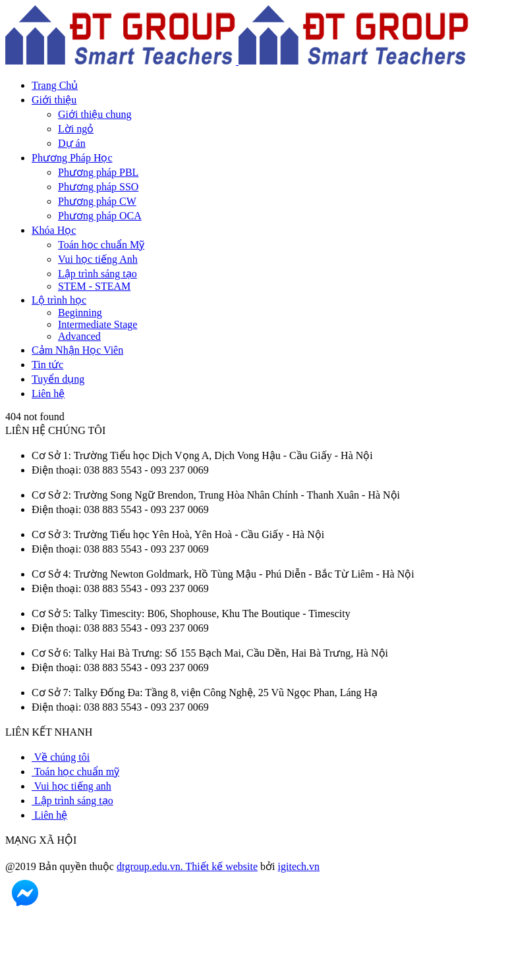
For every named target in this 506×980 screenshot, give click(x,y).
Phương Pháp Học (72, 158)
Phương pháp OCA (100, 216)
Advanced (79, 336)
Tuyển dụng (58, 379)
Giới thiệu (54, 100)
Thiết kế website (222, 866)
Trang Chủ (55, 85)
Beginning (80, 313)
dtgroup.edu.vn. (151, 866)
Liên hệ (48, 394)
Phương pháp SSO (98, 187)
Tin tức (47, 365)
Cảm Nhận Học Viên (77, 350)
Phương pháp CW (97, 201)
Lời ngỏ (76, 129)
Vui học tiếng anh (71, 786)
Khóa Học (54, 230)
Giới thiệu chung (95, 114)
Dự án (72, 143)
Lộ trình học (59, 300)
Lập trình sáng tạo (98, 274)
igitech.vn (299, 866)
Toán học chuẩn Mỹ (101, 245)
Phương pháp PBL (98, 172)
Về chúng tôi (61, 757)
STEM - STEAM (94, 286)
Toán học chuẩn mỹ (75, 772)
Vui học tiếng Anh (98, 259)
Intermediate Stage (98, 324)
